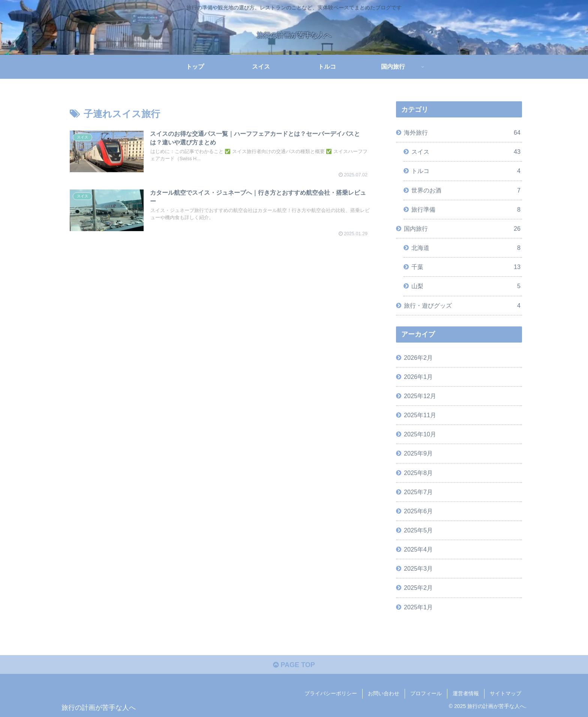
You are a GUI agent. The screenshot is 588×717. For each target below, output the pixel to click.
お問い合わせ (384, 693)
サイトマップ (505, 693)
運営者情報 (466, 693)
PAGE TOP (294, 665)
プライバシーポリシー (331, 693)
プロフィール (426, 693)
